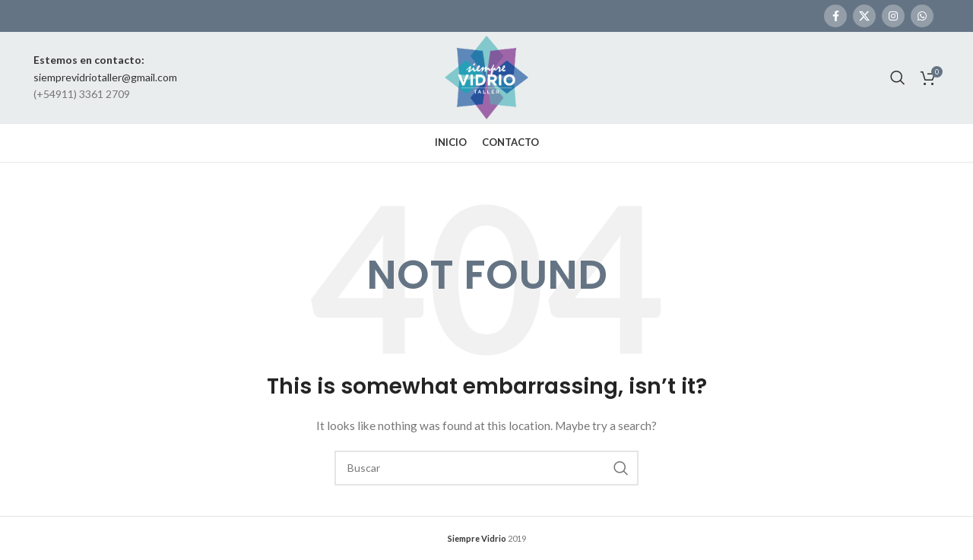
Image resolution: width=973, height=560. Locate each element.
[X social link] (864, 16)
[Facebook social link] (835, 16)
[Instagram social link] (893, 16)
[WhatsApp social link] (922, 16)
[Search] (898, 78)
